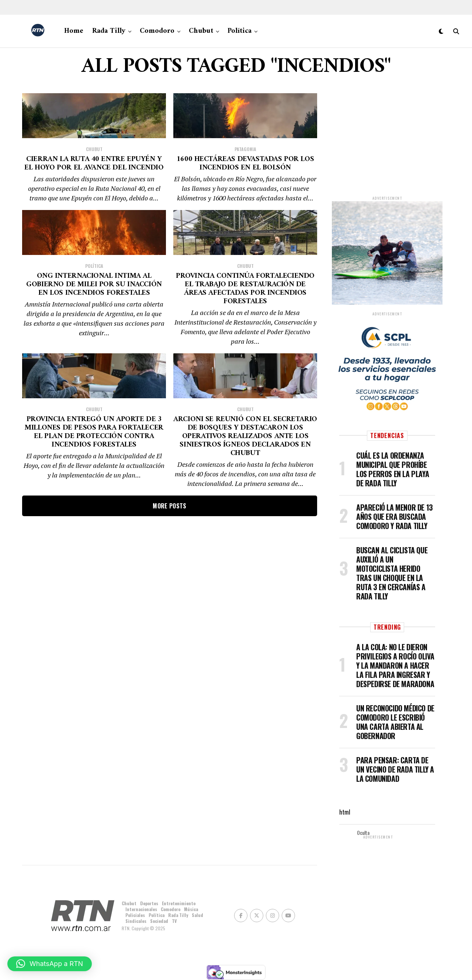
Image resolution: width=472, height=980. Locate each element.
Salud (197, 915)
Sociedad (159, 921)
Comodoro (157, 31)
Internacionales (141, 909)
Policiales (135, 915)
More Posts (169, 660)
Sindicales (136, 921)
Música (191, 909)
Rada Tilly (109, 31)
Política (240, 31)
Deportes (149, 903)
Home (74, 31)
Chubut (201, 31)
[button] (50, 964)
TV (174, 921)
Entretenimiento (179, 903)
